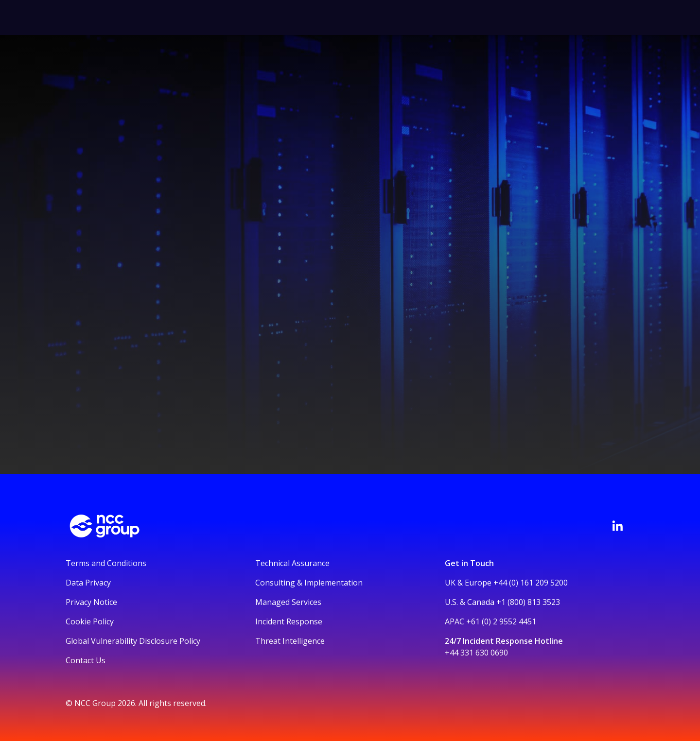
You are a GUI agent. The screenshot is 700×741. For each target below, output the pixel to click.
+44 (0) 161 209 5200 (531, 583)
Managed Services (288, 602)
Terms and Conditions (106, 563)
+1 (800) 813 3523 (528, 602)
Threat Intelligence (290, 641)
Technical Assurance (292, 563)
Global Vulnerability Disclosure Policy (133, 641)
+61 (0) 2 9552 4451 (501, 621)
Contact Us (86, 660)
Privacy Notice (91, 602)
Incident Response (289, 621)
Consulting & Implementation (309, 583)
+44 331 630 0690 (476, 653)
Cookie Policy (90, 621)
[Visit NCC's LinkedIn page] (617, 526)
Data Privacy (88, 583)
